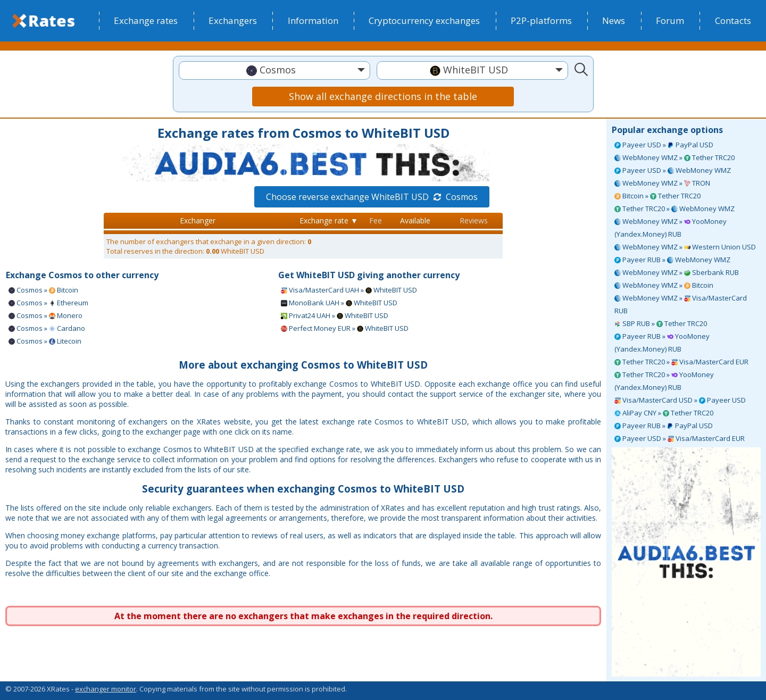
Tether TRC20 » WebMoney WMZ (675, 209)
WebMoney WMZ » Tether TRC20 (675, 157)
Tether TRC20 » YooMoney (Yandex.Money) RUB (664, 381)
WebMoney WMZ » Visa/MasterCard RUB (681, 304)
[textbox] (274, 70)
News (614, 20)
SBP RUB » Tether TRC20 (661, 323)
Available (415, 220)
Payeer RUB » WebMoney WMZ (672, 260)
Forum (670, 20)
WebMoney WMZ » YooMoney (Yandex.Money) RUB (671, 228)
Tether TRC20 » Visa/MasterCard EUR (681, 362)
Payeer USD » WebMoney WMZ (673, 170)
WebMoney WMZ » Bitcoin (664, 285)
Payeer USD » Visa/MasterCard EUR (680, 438)
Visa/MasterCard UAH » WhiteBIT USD (349, 290)
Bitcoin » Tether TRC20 (657, 196)
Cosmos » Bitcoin (43, 290)
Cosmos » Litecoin (45, 341)
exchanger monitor (106, 689)
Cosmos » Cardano (47, 328)
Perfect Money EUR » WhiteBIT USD (345, 328)
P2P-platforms (541, 20)
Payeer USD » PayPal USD (664, 145)
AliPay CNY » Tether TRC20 (664, 413)
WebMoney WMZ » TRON (662, 183)
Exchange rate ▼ (329, 220)
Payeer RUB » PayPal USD (664, 426)
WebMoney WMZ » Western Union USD (685, 247)
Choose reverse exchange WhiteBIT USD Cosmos (372, 197)
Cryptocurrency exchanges (424, 20)
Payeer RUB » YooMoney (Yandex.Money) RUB (662, 343)
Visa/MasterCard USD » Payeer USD (680, 400)
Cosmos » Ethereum (48, 303)
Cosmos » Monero (45, 315)
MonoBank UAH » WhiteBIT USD (339, 303)
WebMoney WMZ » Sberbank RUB (677, 272)
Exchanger (198, 220)
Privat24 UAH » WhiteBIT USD (335, 315)
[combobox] (274, 70)
